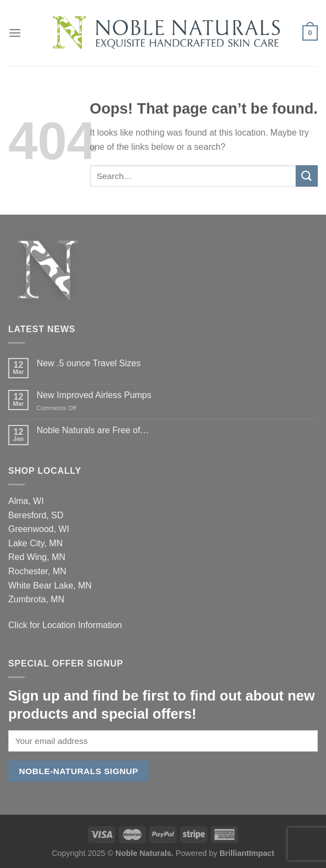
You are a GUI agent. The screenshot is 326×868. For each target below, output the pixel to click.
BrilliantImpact (247, 853)
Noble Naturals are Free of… (93, 430)
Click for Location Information (65, 625)
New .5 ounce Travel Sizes (89, 363)
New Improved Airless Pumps (94, 395)
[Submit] (307, 176)
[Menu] (15, 33)
